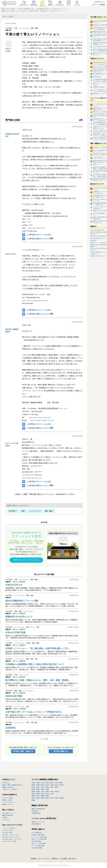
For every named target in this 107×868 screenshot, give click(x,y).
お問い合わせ (72, 859)
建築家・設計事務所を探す (38, 809)
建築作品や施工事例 (7, 815)
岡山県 (42, 794)
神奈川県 (61, 785)
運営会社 (55, 859)
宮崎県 (56, 798)
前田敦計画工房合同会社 (12, 135)
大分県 (52, 798)
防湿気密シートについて (100, 94)
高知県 (47, 796)
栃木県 (38, 785)
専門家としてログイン (8, 804)
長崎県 (42, 798)
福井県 (47, 787)
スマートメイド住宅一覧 (9, 828)
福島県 (61, 783)
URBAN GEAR (10, 254)
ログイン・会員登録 (98, 5)
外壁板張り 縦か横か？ (99, 87)
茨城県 (33, 785)
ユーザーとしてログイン (9, 802)
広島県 (47, 794)
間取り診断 (93, 241)
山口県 (8, 51)
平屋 (16, 28)
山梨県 (52, 787)
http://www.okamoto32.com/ (40, 417)
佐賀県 (38, 798)
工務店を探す (35, 811)
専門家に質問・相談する (23, 751)
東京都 (56, 785)
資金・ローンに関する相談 (38, 843)
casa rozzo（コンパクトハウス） (11, 837)
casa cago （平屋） (8, 833)
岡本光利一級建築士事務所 (12, 330)
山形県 (56, 783)
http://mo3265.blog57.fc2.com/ (42, 420)
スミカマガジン (6, 820)
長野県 (56, 787)
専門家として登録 (7, 800)
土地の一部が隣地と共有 (97, 230)
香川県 (38, 796)
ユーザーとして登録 (7, 798)
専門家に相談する (38, 829)
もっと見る (44, 739)
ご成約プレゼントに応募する (10, 789)
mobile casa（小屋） (8, 830)
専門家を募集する (61, 751)
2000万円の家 (97, 77)
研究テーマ (96, 164)
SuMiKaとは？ (6, 783)
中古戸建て (9, 28)
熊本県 (47, 798)
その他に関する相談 (37, 848)
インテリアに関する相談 (38, 846)
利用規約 (34, 859)
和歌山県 (57, 792)
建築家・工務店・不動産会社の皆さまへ (13, 785)
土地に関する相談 (36, 841)
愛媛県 (42, 796)
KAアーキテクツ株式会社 (12, 445)
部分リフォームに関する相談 (39, 839)
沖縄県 (33, 800)
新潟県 (33, 787)
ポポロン (8, 49)
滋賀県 (33, 792)
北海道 (33, 783)
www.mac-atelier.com (36, 228)
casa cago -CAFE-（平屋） (10, 841)
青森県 (38, 783)
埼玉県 (47, 785)
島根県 (38, 794)
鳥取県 (33, 794)
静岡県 (38, 789)
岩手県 (42, 783)
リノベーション (24, 28)
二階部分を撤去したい (99, 158)
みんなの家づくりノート (9, 813)
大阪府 (42, 792)
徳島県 (33, 796)
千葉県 (52, 785)
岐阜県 (33, 789)
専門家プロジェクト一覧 (38, 822)
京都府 (38, 792)
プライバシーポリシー (44, 859)
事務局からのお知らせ (8, 787)
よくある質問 (63, 859)
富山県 (38, 787)
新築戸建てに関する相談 (38, 835)
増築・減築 (34, 28)
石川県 (42, 787)
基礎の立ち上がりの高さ (100, 211)
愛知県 (42, 789)
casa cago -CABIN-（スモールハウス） (13, 839)
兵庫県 (47, 792)
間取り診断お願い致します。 (98, 238)
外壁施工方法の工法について (98, 256)
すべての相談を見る (37, 833)
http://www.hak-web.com (32, 478)
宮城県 (47, 783)
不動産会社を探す (36, 813)
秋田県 (52, 783)
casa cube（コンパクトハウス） (11, 835)
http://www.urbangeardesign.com (35, 300)
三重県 (47, 789)
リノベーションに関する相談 (39, 837)
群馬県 (42, 785)
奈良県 (52, 792)
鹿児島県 (61, 798)
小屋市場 (5, 817)
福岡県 (33, 798)
